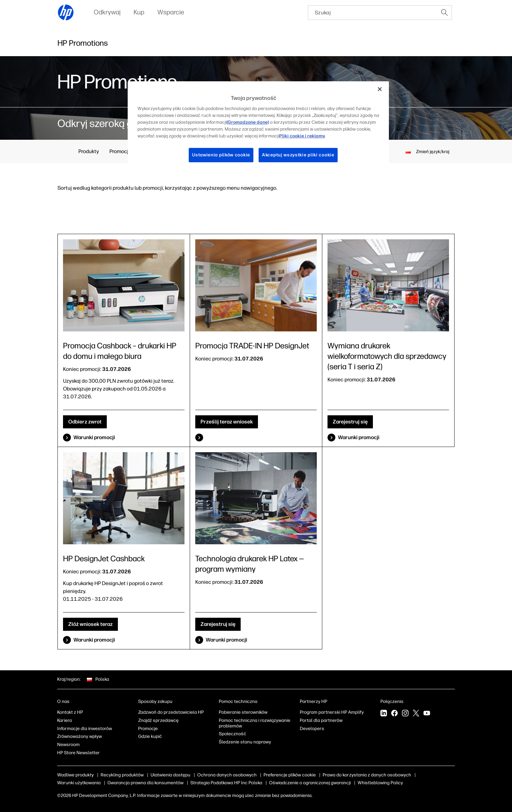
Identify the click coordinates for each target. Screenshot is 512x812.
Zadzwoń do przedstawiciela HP (171, 712)
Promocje (120, 151)
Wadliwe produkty (75, 775)
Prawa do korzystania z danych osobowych (367, 775)
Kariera (64, 720)
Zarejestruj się (350, 422)
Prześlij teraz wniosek (227, 422)
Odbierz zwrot (85, 422)
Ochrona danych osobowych (227, 775)
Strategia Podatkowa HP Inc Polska (226, 783)
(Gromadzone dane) (248, 122)
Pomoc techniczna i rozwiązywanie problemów (255, 723)
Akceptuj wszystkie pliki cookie (298, 155)
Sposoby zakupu (155, 701)
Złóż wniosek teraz (90, 624)
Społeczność (232, 734)
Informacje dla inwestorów (85, 729)
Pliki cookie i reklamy (302, 136)
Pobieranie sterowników (243, 712)
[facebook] (394, 714)
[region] (258, 127)
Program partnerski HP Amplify (332, 712)
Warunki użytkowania (79, 783)
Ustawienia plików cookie (221, 155)
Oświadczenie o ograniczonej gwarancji (310, 783)
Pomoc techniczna (238, 701)
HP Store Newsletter (79, 753)
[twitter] (416, 714)
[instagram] (405, 714)
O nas (63, 701)
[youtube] (427, 714)
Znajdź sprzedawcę (158, 720)
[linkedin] (384, 714)
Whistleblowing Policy (380, 783)
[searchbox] (373, 13)
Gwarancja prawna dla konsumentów (145, 783)
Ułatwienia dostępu (170, 775)
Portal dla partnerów (321, 720)
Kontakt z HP (70, 712)
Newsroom (68, 745)
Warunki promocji (94, 437)
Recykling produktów (122, 775)
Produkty (89, 151)
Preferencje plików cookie (290, 775)
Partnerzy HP (313, 701)
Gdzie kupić (150, 736)
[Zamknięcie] (380, 89)
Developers (312, 729)
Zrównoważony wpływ (80, 736)
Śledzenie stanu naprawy (245, 742)
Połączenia (392, 701)
